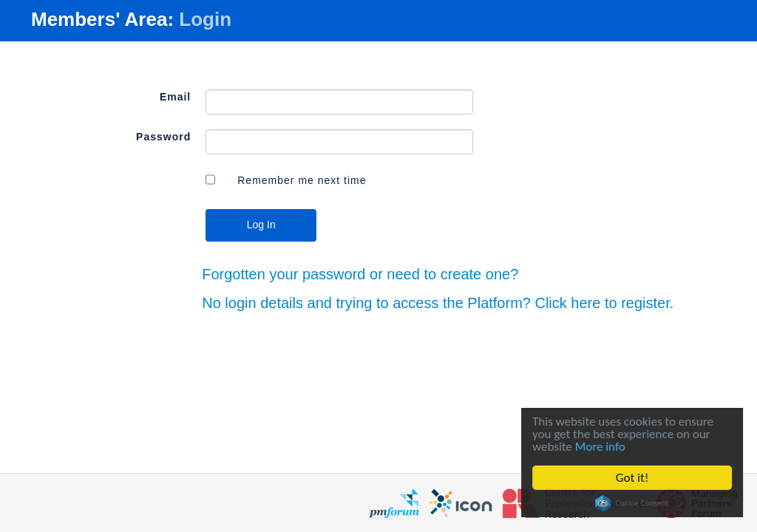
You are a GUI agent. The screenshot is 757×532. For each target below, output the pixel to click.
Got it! (634, 478)
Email (175, 97)
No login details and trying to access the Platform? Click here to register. (438, 303)
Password (163, 137)
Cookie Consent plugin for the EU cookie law (634, 503)
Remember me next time (302, 180)
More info (602, 447)
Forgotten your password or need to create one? (360, 274)
